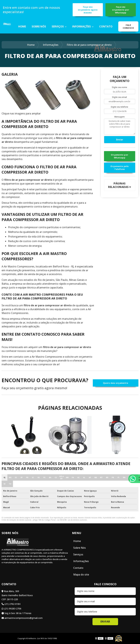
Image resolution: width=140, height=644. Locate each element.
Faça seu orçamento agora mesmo (88, 10)
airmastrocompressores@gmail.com (22, 618)
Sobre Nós (39, 26)
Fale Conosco (128, 26)
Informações (82, 26)
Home (22, 26)
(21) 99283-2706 (11, 609)
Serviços (58, 26)
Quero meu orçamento (116, 383)
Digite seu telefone (120, 107)
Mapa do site (81, 575)
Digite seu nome (120, 87)
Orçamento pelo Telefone (120, 168)
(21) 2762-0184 (11, 604)
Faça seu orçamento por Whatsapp (121, 10)
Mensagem (120, 117)
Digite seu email (120, 97)
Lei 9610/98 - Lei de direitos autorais (72, 520)
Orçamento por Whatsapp (120, 156)
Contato (106, 26)
